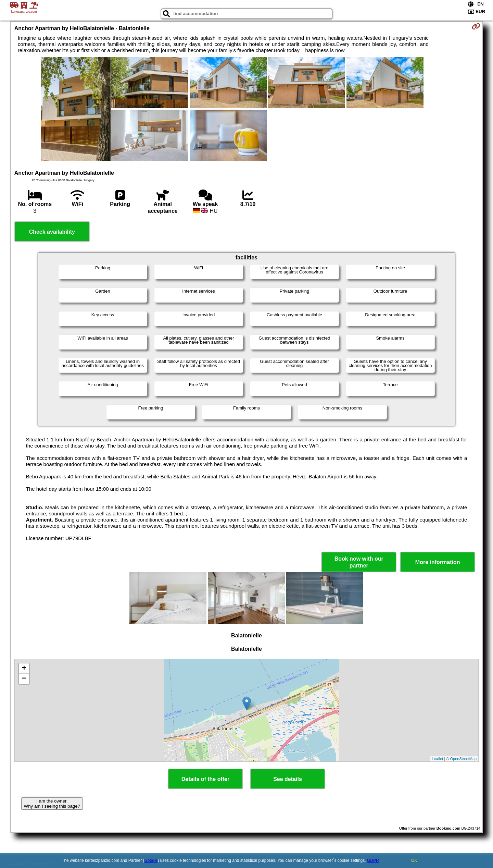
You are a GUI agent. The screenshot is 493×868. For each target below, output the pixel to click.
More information (438, 562)
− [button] (24, 679)
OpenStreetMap (464, 759)
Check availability (52, 232)
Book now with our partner (359, 562)
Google (151, 860)
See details (288, 779)
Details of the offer (205, 779)
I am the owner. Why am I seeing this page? (52, 804)
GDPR (373, 860)
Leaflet (437, 759)
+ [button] (24, 669)
